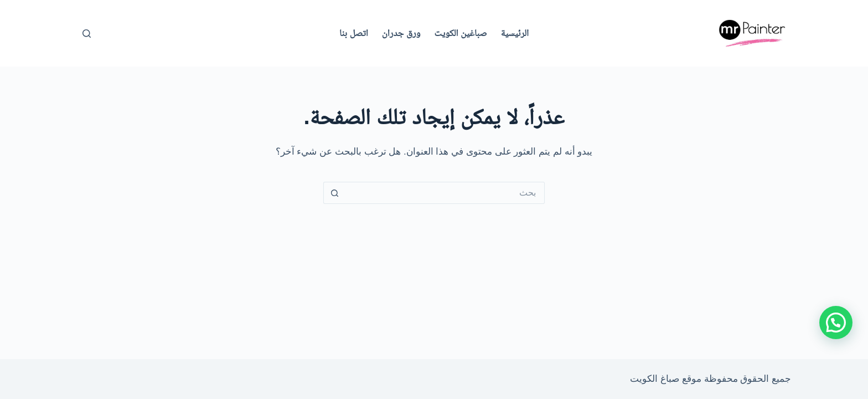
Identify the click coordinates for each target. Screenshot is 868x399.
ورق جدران (401, 33)
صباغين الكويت (461, 33)
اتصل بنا (354, 33)
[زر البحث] (334, 193)
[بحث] (87, 34)
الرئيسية (515, 33)
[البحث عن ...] (445, 193)
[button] (836, 323)
